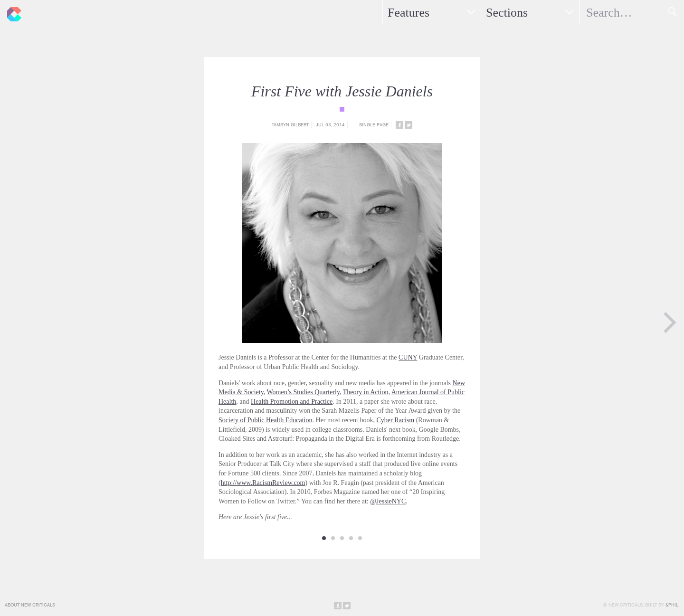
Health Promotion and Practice (292, 402)
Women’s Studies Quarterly (304, 392)
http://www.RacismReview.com (263, 483)
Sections (507, 13)
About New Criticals (30, 605)
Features (408, 13)
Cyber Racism (395, 420)
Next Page (670, 322)
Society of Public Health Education (266, 420)
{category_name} (342, 109)
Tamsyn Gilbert (290, 125)
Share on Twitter (408, 125)
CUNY (408, 357)
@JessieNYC (388, 501)
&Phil (672, 605)
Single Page (374, 125)
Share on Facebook (399, 125)
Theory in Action (366, 392)
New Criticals (12, 12)
